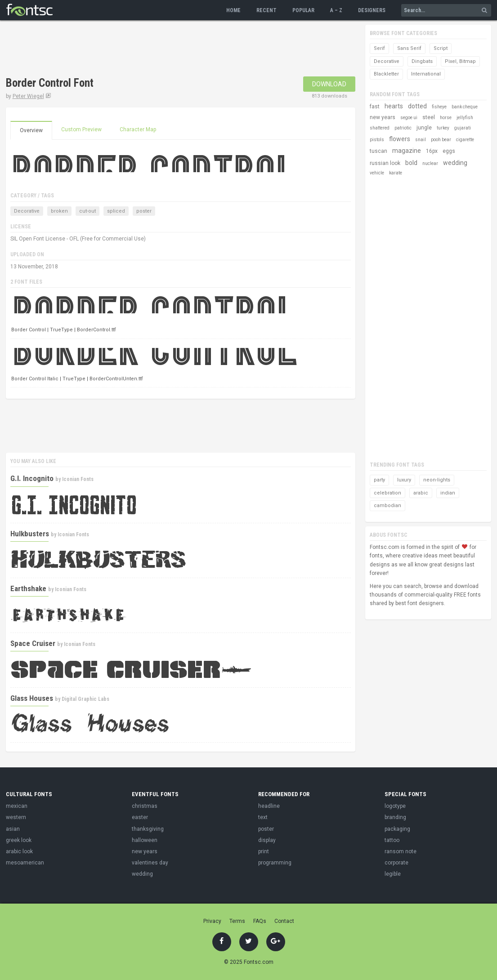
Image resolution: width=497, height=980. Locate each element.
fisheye (439, 107)
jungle (424, 128)
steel (429, 117)
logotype (395, 806)
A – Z (336, 10)
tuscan (378, 151)
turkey (443, 128)
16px (432, 151)
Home (233, 10)
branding (395, 817)
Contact (284, 921)
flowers (400, 139)
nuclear (430, 163)
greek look (19, 840)
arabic (421, 493)
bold (411, 163)
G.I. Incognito (32, 478)
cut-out (87, 211)
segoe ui (409, 118)
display (267, 840)
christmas (145, 806)
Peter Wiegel (28, 96)
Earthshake (28, 588)
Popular (303, 10)
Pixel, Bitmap (460, 61)
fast (375, 107)
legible (393, 874)
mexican (17, 806)
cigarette (465, 140)
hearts (394, 106)
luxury (404, 480)
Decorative (27, 211)
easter (140, 817)
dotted (417, 106)
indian (448, 493)
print (264, 851)
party (379, 480)
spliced (116, 211)
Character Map (138, 129)
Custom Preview (81, 129)
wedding (455, 163)
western (16, 817)
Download (329, 84)
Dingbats (422, 61)
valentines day (150, 863)
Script (441, 48)
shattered (380, 128)
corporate (396, 863)
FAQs (260, 921)
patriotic (403, 128)
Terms (237, 921)
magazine (407, 151)
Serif (379, 48)
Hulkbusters (30, 534)
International (426, 74)
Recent (266, 10)
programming (275, 863)
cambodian (387, 506)
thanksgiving (148, 829)
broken (59, 211)
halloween (145, 840)
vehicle (377, 173)
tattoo (392, 840)
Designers (372, 10)
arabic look (19, 851)
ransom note (401, 851)
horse (446, 118)
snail (421, 140)
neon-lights (437, 480)
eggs (449, 151)
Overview (31, 130)
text (263, 817)
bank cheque (465, 107)
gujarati (463, 128)
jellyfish (465, 118)
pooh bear (441, 140)
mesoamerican (25, 863)
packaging (397, 829)
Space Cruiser (33, 643)
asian (13, 829)
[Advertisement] (170, 49)
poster (144, 211)
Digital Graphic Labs (85, 699)
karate (396, 173)
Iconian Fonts (78, 479)
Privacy (212, 921)
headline (269, 806)
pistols (377, 140)
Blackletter (386, 74)
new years (383, 117)
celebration (387, 493)
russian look (385, 163)
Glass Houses (32, 698)
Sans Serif (409, 48)
